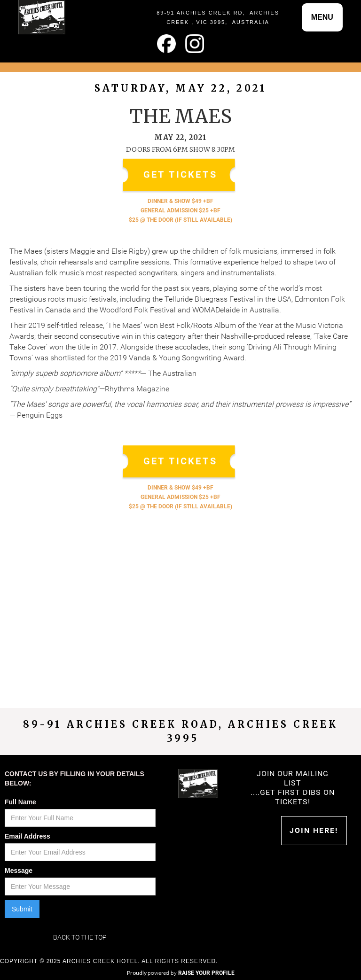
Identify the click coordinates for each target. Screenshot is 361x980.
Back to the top (80, 937)
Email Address (27, 836)
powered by (191, 973)
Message (19, 871)
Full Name (20, 802)
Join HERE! (314, 830)
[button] (322, 17)
